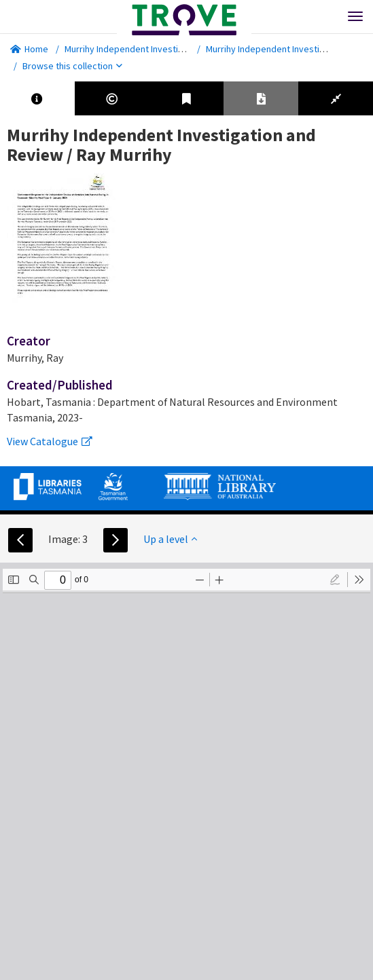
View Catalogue (50, 441)
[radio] (335, 580)
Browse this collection (72, 66)
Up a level (170, 539)
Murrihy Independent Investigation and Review (159, 49)
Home (29, 49)
